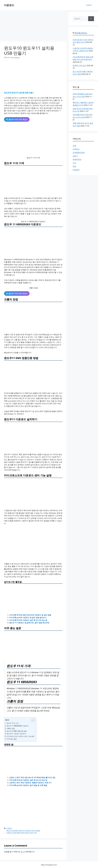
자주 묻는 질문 (12, 739)
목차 (7, 720)
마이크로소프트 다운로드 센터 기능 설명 (21, 736)
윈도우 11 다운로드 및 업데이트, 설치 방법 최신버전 (29, 623)
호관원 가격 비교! (79, 65)
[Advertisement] (33, 26)
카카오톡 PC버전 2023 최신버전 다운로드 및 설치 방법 (30, 615)
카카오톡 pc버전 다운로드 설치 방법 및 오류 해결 (28, 785)
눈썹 (74, 146)
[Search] (91, 19)
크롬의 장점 (11, 728)
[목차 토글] (32, 720)
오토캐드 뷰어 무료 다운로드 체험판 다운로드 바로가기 (30, 783)
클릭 (17, 119)
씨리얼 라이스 (81, 33)
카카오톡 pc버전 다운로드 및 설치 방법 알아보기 (28, 618)
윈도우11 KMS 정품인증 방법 (17, 731)
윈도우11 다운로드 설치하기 (16, 734)
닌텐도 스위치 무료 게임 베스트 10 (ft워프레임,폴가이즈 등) (32, 777)
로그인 (23, 852)
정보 (74, 166)
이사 (74, 163)
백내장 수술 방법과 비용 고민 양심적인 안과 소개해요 (23, 831)
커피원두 (76, 170)
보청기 (75, 156)
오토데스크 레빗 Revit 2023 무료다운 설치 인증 (22, 833)
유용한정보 (77, 159)
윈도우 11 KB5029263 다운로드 (18, 726)
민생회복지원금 (79, 153)
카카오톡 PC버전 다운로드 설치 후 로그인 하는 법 (28, 620)
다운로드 (9, 5)
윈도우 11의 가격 (13, 723)
